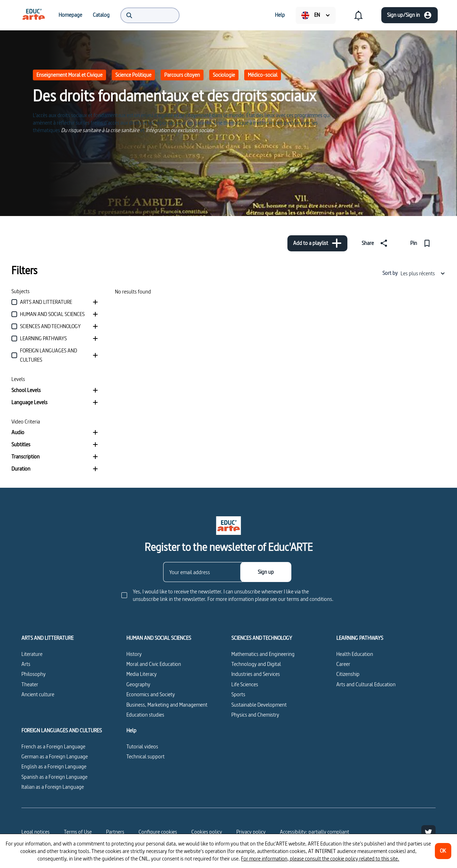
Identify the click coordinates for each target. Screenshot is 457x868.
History (134, 654)
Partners (115, 832)
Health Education (355, 654)
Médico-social (263, 75)
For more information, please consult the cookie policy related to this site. (320, 859)
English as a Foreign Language (54, 766)
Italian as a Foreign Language (53, 787)
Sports (238, 694)
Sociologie (224, 75)
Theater (30, 684)
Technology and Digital (256, 664)
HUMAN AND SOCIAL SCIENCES (159, 638)
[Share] (376, 243)
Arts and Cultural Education (366, 684)
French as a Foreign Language (53, 746)
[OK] (443, 851)
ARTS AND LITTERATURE (47, 638)
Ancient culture (38, 694)
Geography (138, 684)
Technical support (145, 756)
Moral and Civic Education (154, 664)
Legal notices (36, 832)
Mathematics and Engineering (263, 654)
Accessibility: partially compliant (315, 832)
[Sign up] (266, 572)
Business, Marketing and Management (167, 705)
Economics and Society (151, 694)
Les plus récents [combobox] (423, 273)
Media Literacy (142, 674)
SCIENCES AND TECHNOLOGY (262, 638)
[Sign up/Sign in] (410, 15)
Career (343, 664)
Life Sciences (245, 684)
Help (131, 731)
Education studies (145, 715)
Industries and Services (256, 674)
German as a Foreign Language (55, 756)
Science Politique (133, 75)
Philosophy (34, 674)
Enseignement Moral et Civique (69, 75)
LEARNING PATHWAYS (360, 638)
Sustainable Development (259, 705)
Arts (26, 664)
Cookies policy (207, 832)
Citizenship (348, 674)
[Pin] (422, 243)
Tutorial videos (142, 746)
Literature (32, 654)
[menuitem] (34, 15)
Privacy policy (251, 832)
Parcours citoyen (182, 75)
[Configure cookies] (158, 832)
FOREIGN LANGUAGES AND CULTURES (62, 731)
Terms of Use (78, 832)
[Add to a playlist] (317, 243)
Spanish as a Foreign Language (54, 777)
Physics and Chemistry (255, 715)
